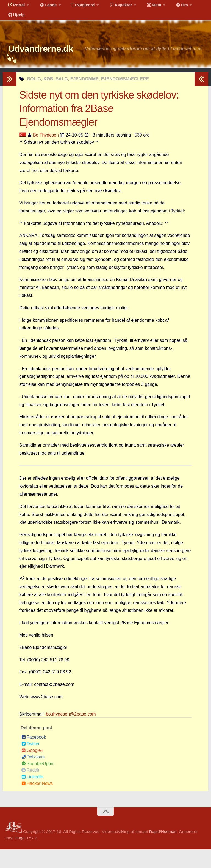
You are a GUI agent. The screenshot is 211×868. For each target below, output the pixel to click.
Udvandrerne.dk (51, 58)
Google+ (32, 769)
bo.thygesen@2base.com (71, 733)
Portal (15, 7)
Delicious (33, 776)
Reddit (30, 789)
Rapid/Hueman (163, 850)
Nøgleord (78, 7)
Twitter (30, 762)
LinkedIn (32, 795)
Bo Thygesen (46, 154)
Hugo (20, 857)
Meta (145, 7)
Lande (45, 7)
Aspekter (114, 7)
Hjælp (15, 21)
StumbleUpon (37, 782)
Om (170, 7)
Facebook (34, 756)
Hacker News (37, 802)
